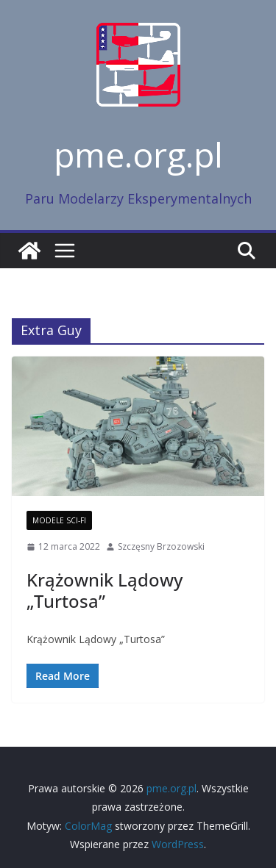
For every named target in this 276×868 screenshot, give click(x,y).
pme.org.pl (138, 154)
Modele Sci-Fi (59, 520)
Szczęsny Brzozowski (161, 546)
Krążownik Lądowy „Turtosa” (105, 590)
